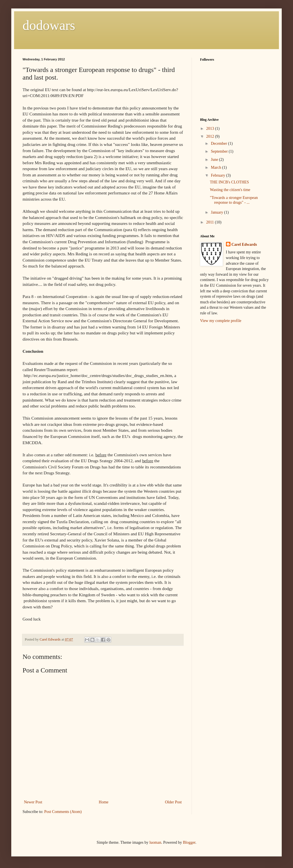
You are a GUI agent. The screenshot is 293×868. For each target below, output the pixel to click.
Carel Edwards (244, 245)
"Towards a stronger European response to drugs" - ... (234, 200)
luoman (155, 842)
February (218, 175)
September (220, 151)
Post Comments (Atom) (63, 812)
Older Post (174, 802)
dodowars (49, 25)
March (216, 167)
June (215, 160)
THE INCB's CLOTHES (229, 182)
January (217, 212)
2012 (211, 136)
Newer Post (33, 802)
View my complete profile (221, 321)
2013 (211, 129)
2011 (211, 222)
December (219, 143)
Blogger (189, 842)
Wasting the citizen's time (230, 190)
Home (104, 802)
